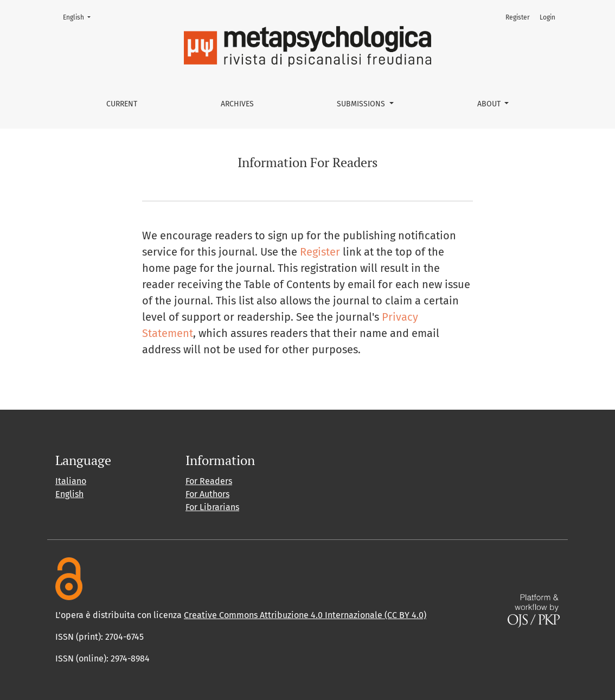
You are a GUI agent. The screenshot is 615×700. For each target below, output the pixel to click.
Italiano (71, 481)
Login (547, 17)
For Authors (207, 494)
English (80, 17)
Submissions (362, 104)
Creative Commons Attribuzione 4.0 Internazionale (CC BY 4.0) (305, 615)
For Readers (209, 481)
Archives (237, 104)
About (490, 104)
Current (122, 104)
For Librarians (212, 507)
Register (518, 17)
